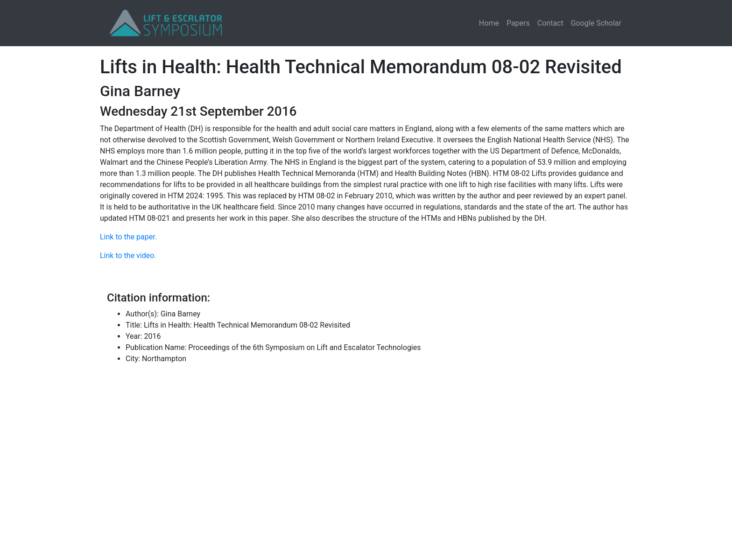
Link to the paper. (128, 237)
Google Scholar (596, 23)
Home (489, 23)
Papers (518, 23)
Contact (550, 23)
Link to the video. (128, 255)
